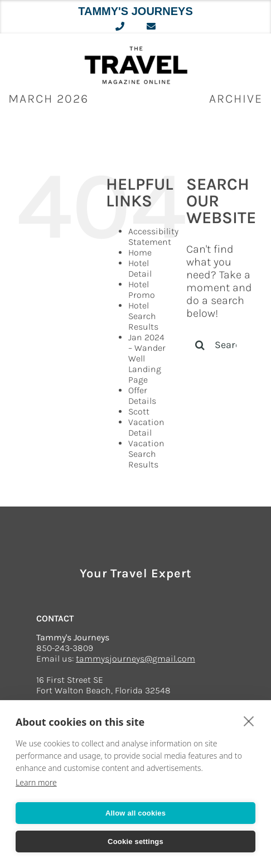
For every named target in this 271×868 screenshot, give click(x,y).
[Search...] (220, 345)
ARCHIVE (236, 99)
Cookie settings (135, 842)
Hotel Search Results (143, 316)
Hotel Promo (142, 290)
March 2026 (49, 99)
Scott (139, 411)
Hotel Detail (140, 268)
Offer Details (142, 396)
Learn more (36, 782)
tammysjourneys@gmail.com (135, 659)
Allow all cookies (135, 813)
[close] (249, 721)
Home (140, 252)
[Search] (200, 345)
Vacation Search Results (146, 454)
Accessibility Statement (153, 237)
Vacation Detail (146, 427)
